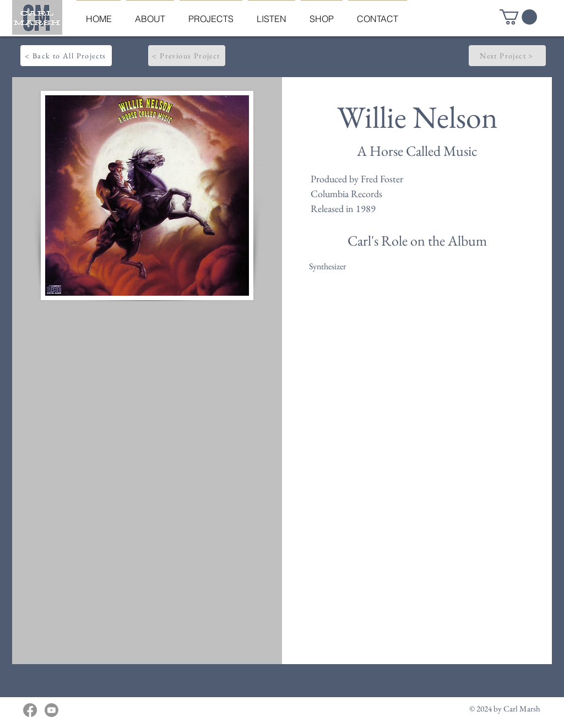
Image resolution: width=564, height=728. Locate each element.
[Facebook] (30, 710)
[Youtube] (51, 710)
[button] (518, 17)
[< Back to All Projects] (66, 56)
